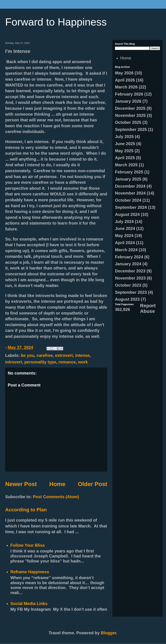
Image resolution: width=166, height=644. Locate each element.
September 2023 (131, 292)
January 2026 (128, 101)
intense (82, 355)
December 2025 (130, 108)
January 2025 (128, 179)
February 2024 (129, 257)
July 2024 (124, 222)
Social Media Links (29, 604)
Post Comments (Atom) (56, 497)
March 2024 (126, 250)
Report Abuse (148, 308)
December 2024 (130, 186)
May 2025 (124, 151)
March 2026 (126, 87)
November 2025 (130, 115)
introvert (14, 362)
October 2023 (128, 285)
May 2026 (124, 73)
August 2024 (127, 214)
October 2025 (128, 122)
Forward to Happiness (56, 22)
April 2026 (125, 80)
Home (57, 484)
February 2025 (129, 172)
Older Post (93, 484)
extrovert (64, 355)
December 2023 (130, 271)
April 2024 (125, 243)
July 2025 (124, 137)
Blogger (109, 633)
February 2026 (129, 94)
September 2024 (131, 207)
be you (28, 355)
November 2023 (130, 278)
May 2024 (124, 236)
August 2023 (127, 299)
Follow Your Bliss (28, 545)
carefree (45, 355)
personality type (40, 362)
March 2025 (126, 165)
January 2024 (128, 264)
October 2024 (128, 200)
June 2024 (125, 228)
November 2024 (130, 193)
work (83, 362)
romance (67, 362)
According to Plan (26, 510)
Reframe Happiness (30, 572)
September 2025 (131, 129)
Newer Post (21, 484)
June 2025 (125, 144)
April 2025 (125, 158)
